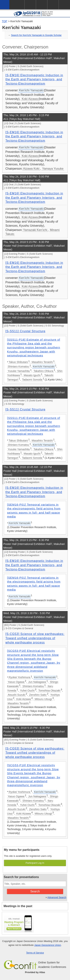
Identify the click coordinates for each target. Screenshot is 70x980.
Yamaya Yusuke (53, 169)
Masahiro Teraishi (42, 362)
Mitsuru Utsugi (43, 699)
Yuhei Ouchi (27, 690)
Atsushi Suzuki (16, 695)
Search (35, 891)
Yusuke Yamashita (19, 371)
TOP (5, 21)
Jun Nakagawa (37, 682)
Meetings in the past (18, 906)
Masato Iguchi (32, 375)
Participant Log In (35, 863)
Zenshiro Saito (38, 695)
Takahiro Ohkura (43, 371)
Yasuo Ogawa (16, 682)
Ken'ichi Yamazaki (22, 21)
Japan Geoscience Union (48, 945)
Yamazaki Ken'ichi (35, 230)
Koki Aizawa (30, 99)
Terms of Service (35, 953)
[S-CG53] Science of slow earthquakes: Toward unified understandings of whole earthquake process (35, 638)
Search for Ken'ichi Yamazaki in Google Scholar (36, 35)
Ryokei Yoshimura (20, 677)
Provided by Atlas (35, 972)
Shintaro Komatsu (18, 366)
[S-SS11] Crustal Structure (25, 331)
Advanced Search (57, 897)
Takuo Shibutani (18, 362)
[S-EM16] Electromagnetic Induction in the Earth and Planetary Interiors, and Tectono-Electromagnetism (34, 79)
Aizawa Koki (31, 169)
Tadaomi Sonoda (32, 380)
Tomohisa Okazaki (49, 690)
